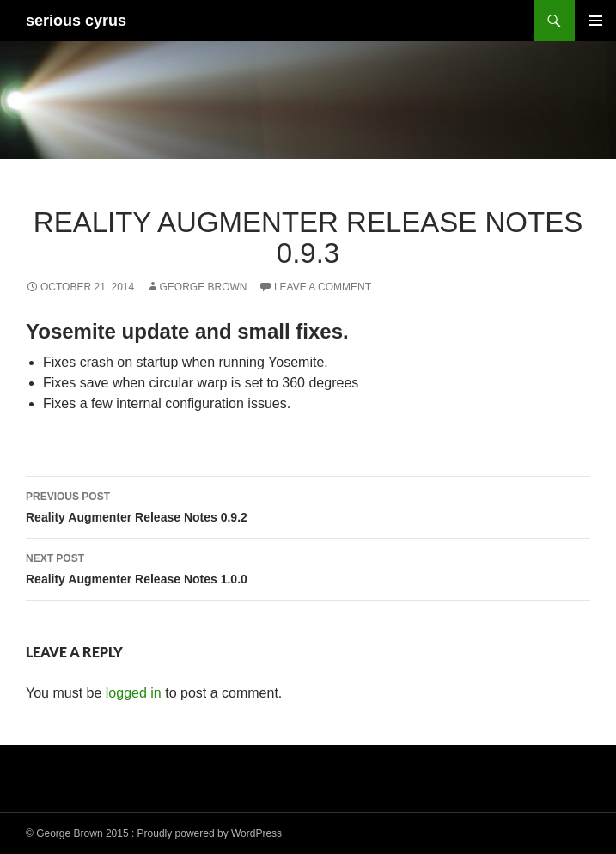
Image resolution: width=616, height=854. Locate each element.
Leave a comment (323, 287)
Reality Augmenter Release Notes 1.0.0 (308, 567)
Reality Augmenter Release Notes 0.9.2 (308, 505)
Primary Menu (595, 21)
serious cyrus (76, 21)
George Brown (204, 287)
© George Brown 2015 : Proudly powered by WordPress (154, 833)
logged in (134, 693)
